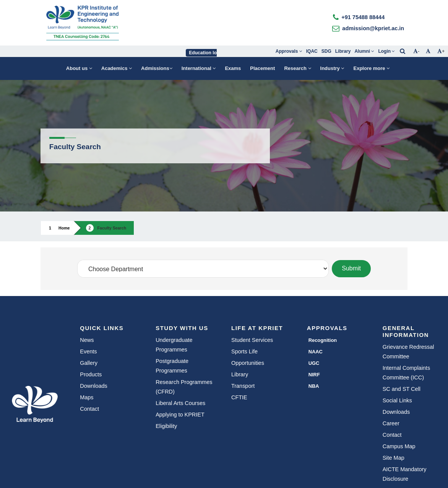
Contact (89, 409)
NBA (314, 386)
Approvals (289, 51)
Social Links (397, 400)
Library (343, 51)
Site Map (394, 458)
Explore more (371, 68)
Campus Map (399, 446)
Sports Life (244, 351)
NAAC (316, 352)
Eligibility (166, 426)
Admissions (157, 68)
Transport (243, 386)
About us (79, 68)
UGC (314, 363)
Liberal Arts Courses (180, 403)
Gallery (89, 363)
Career (391, 423)
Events (88, 351)
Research (297, 68)
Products (91, 374)
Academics (117, 68)
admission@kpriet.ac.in (373, 28)
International (199, 68)
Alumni (364, 51)
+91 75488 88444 (363, 17)
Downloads (93, 386)
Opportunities (248, 363)
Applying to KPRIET (180, 415)
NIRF (314, 375)
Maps (87, 397)
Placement (262, 68)
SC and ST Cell (402, 389)
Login (386, 51)
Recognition (323, 340)
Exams (233, 68)
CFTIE (239, 397)
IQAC (312, 51)
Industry (332, 68)
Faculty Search (112, 228)
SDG (326, 51)
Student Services (252, 340)
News (87, 340)
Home (64, 228)
